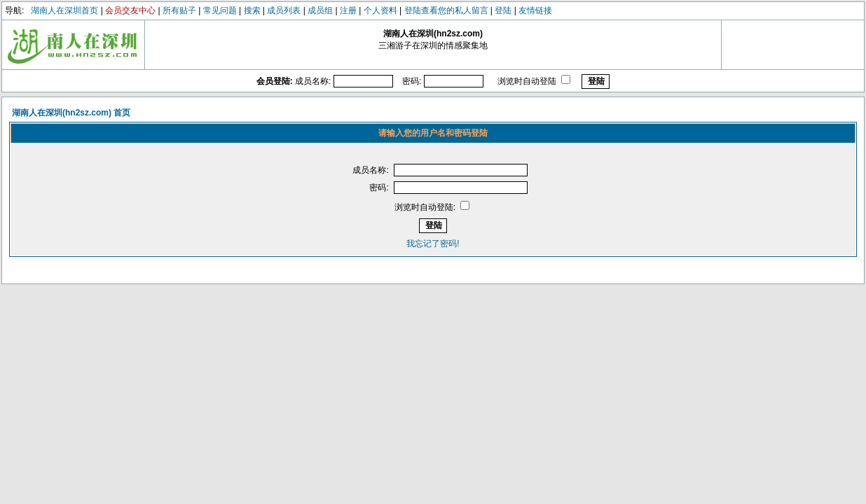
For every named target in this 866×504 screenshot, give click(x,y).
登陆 (503, 10)
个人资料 (380, 10)
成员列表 (284, 10)
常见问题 (220, 10)
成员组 (320, 10)
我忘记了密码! (433, 244)
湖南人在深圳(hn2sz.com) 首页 (71, 113)
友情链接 (535, 10)
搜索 (252, 10)
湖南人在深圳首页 (64, 10)
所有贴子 (179, 10)
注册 (348, 10)
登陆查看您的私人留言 (446, 10)
